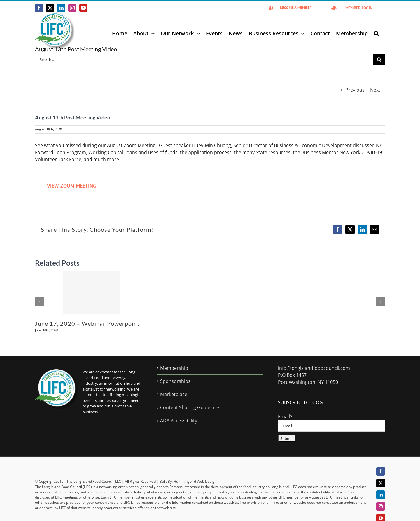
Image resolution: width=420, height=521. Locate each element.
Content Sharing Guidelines (190, 407)
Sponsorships (175, 381)
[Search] (379, 60)
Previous (355, 90)
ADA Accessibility (179, 421)
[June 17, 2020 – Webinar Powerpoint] (91, 292)
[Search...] (204, 60)
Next (375, 90)
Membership (174, 368)
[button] (376, 33)
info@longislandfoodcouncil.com (314, 368)
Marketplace (174, 394)
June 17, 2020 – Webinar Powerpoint (87, 323)
